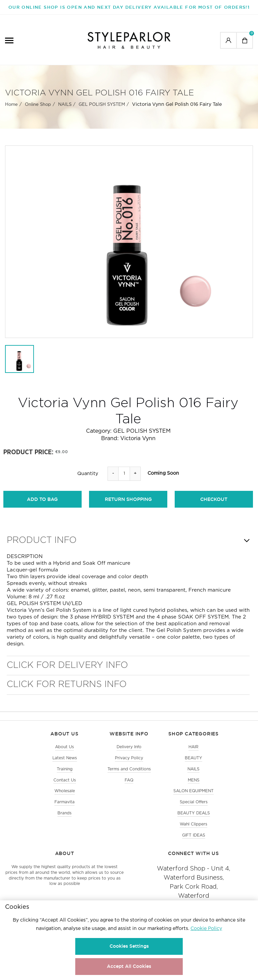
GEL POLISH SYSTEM (102, 105)
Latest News (65, 758)
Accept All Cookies (129, 966)
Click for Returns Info (67, 685)
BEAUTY (193, 758)
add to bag (42, 499)
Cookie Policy (206, 929)
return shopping (128, 499)
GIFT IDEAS (194, 835)
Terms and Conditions (129, 769)
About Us (64, 747)
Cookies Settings (129, 946)
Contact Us (65, 780)
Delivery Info (129, 747)
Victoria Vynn (138, 439)
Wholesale (65, 791)
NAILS (65, 105)
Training (65, 769)
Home (11, 105)
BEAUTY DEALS (194, 813)
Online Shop (38, 105)
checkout (214, 499)
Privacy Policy (129, 758)
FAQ (129, 780)
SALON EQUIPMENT (193, 791)
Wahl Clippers (193, 824)
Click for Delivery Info (67, 665)
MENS (194, 780)
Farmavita (64, 802)
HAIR (193, 747)
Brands (64, 813)
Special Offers (194, 802)
